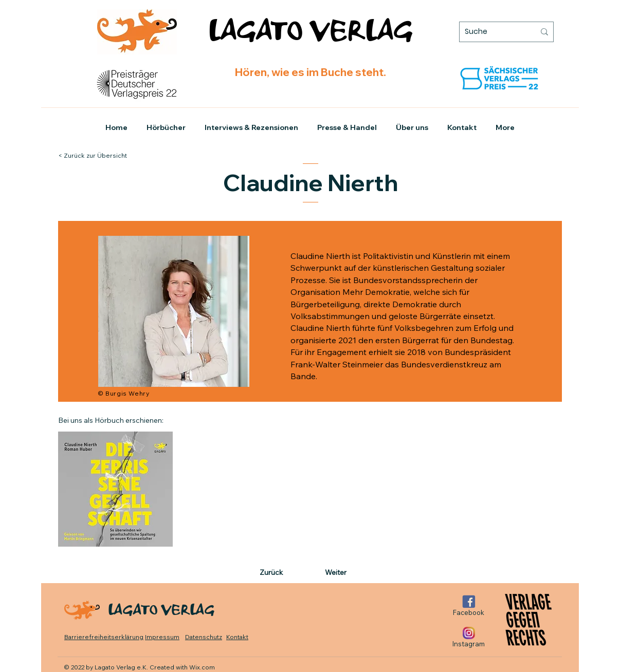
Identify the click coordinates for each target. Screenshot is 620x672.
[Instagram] (469, 637)
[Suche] (492, 32)
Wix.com (202, 667)
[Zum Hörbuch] (115, 489)
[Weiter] (334, 573)
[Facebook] (469, 606)
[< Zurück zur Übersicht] (102, 156)
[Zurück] (280, 573)
